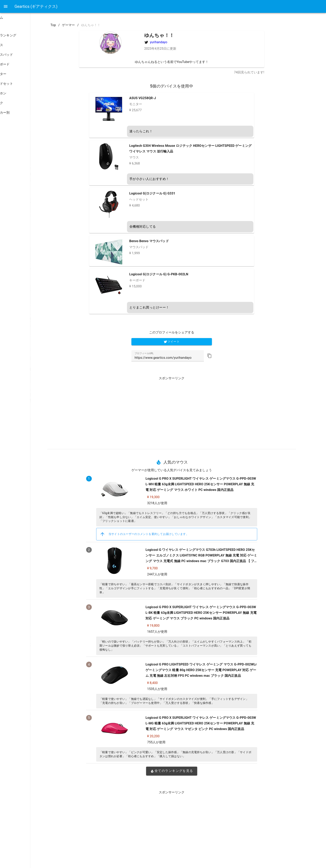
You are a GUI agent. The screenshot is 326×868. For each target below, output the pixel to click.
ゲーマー (92, 25)
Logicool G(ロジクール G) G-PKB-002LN (182, 274)
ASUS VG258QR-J (166, 98)
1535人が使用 (181, 689)
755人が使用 (180, 742)
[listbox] (26, 80)
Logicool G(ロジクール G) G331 (176, 193)
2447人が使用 (181, 574)
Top (77, 25)
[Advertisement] (195, 411)
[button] (233, 356)
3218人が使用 (181, 503)
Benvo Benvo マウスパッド (173, 241)
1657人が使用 (181, 632)
